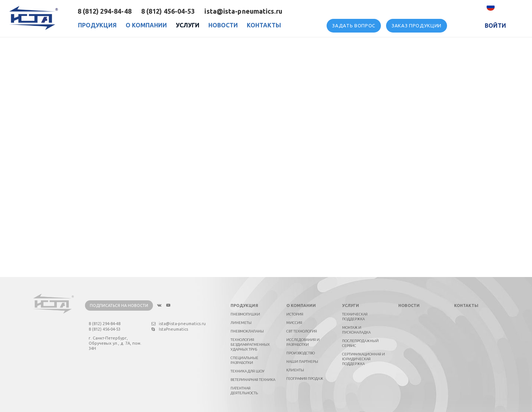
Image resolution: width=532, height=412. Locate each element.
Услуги (188, 25)
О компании (301, 305)
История (295, 314)
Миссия (294, 323)
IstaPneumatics (170, 329)
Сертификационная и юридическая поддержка (364, 359)
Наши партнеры (302, 362)
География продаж (305, 379)
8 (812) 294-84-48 (105, 11)
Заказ (417, 26)
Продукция (97, 25)
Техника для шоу (248, 371)
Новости (223, 25)
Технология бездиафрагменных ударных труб (250, 345)
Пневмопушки (245, 314)
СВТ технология (302, 331)
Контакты (264, 25)
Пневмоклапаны (247, 331)
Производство (301, 353)
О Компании (146, 25)
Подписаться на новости (119, 305)
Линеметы (241, 323)
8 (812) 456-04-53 (168, 11)
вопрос (354, 26)
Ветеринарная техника (253, 380)
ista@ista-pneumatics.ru (243, 11)
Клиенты (295, 370)
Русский (507, 7)
